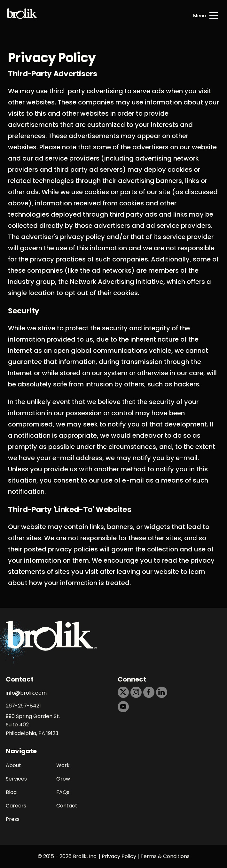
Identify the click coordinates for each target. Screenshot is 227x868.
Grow (63, 779)
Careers (16, 806)
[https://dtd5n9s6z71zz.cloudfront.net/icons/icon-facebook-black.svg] (149, 692)
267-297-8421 (23, 706)
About (13, 765)
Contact (67, 806)
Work (63, 765)
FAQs (63, 792)
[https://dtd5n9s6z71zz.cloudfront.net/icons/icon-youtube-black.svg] (123, 707)
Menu (200, 16)
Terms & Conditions (165, 856)
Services (16, 779)
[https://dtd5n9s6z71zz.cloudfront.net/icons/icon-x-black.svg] (123, 692)
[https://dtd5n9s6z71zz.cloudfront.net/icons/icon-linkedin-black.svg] (162, 692)
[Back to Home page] (22, 16)
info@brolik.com (26, 693)
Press (13, 819)
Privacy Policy (119, 856)
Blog (11, 792)
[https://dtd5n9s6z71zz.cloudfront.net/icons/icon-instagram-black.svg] (136, 692)
